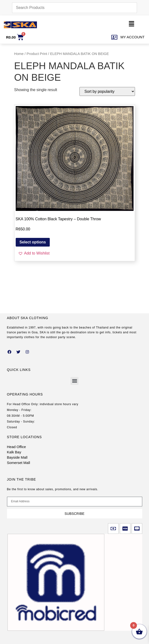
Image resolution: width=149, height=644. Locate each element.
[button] (131, 25)
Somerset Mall (19, 463)
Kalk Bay (14, 452)
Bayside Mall (17, 457)
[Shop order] (107, 91)
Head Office (17, 447)
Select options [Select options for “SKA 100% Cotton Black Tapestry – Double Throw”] (33, 242)
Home (19, 54)
